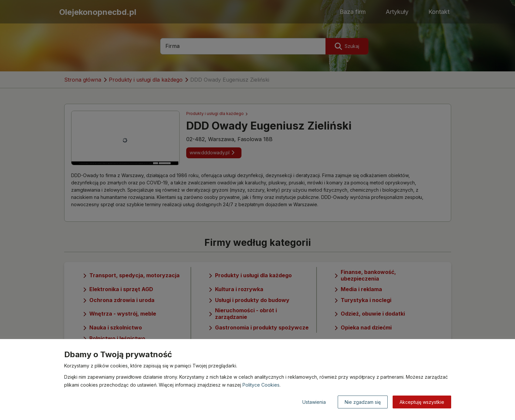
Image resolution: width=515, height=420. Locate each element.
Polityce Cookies (261, 385)
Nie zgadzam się (363, 402)
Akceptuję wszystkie (422, 402)
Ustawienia (314, 402)
